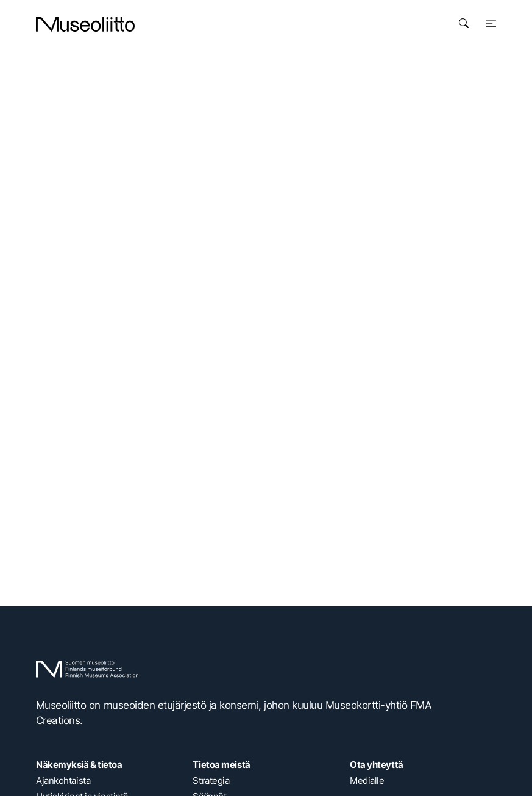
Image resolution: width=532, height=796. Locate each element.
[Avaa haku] (464, 23)
